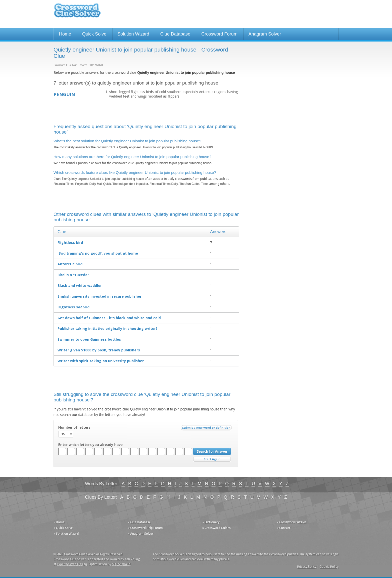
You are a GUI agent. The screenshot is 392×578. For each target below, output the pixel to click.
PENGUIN (64, 94)
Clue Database (175, 34)
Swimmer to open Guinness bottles (89, 339)
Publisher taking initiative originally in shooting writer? (107, 329)
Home (65, 34)
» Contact (284, 528)
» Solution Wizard (66, 534)
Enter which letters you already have (90, 445)
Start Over (212, 459)
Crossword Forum (219, 34)
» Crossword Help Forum (145, 528)
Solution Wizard (133, 34)
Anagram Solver (265, 34)
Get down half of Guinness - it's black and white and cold (109, 318)
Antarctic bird (70, 264)
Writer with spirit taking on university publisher (101, 361)
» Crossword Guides (216, 528)
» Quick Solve (63, 528)
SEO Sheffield (121, 564)
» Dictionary (211, 522)
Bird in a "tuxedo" (73, 275)
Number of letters (74, 427)
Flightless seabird (73, 307)
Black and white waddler (80, 285)
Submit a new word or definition (207, 429)
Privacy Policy (307, 567)
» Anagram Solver (140, 534)
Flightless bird (70, 242)
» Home (59, 522)
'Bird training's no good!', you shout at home (98, 253)
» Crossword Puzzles (292, 522)
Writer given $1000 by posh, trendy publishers (99, 350)
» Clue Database (139, 522)
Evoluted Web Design (72, 564)
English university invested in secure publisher (99, 296)
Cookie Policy (329, 567)
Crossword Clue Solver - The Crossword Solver (77, 13)
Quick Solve (94, 34)
